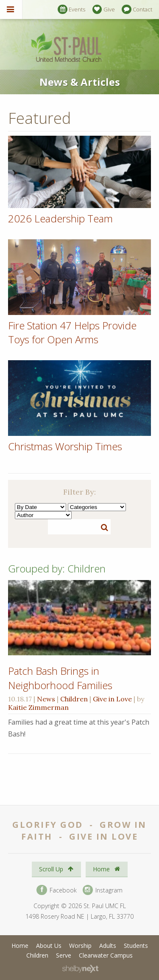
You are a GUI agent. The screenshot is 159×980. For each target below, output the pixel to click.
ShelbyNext (80, 969)
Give (104, 10)
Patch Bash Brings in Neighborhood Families (60, 678)
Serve (64, 955)
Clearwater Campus (106, 955)
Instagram (103, 890)
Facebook (56, 890)
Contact (137, 10)
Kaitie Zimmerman (38, 707)
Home (106, 869)
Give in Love (112, 699)
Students (136, 946)
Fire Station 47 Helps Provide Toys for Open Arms (72, 333)
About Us (49, 946)
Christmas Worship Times (65, 446)
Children (74, 699)
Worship (80, 946)
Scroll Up (56, 869)
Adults (108, 946)
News (46, 699)
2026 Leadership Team (60, 218)
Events (71, 10)
